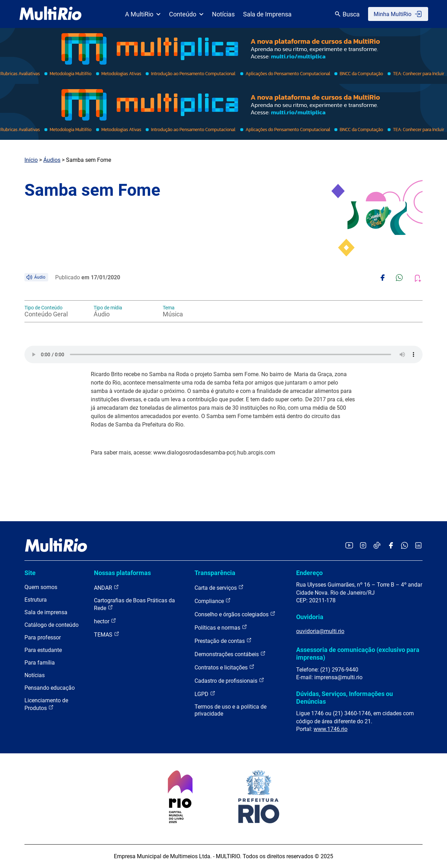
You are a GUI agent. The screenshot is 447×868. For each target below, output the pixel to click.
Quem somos (41, 587)
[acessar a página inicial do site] (50, 14)
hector (105, 621)
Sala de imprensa (46, 612)
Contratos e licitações (225, 667)
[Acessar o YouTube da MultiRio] (349, 546)
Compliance (213, 601)
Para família (40, 663)
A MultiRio (143, 14)
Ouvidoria (310, 617)
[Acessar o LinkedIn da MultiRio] (418, 546)
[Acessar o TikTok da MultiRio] (377, 546)
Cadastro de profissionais (229, 680)
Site (30, 573)
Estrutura (36, 600)
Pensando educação (50, 688)
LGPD (205, 694)
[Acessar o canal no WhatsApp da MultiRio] (405, 546)
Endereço (309, 573)
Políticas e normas (221, 627)
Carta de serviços (219, 587)
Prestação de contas (223, 641)
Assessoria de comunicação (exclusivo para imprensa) (358, 654)
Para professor (43, 637)
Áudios (52, 160)
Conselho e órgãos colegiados (235, 614)
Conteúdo (186, 14)
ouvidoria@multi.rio (320, 631)
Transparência (215, 573)
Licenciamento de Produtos (46, 704)
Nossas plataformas (122, 573)
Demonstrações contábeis (230, 654)
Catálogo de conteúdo (52, 625)
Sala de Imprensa (267, 14)
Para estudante (43, 650)
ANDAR (107, 587)
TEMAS (107, 634)
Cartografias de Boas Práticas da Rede (134, 604)
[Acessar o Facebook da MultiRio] (391, 546)
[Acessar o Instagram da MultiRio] (363, 546)
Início (31, 160)
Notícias (223, 14)
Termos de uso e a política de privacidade (230, 710)
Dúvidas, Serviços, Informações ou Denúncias (345, 698)
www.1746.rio (331, 729)
